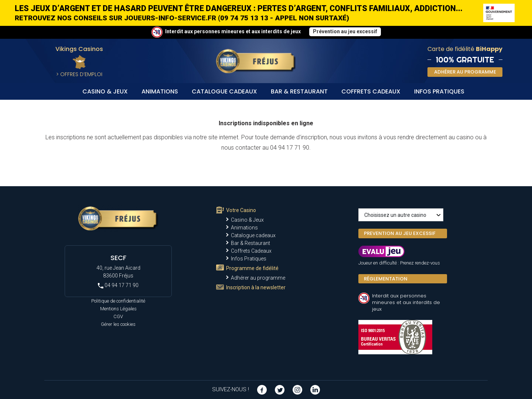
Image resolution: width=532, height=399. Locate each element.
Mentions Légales (118, 309)
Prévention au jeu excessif (345, 31)
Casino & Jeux (105, 91)
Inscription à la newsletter (256, 287)
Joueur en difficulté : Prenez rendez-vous (399, 263)
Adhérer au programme (258, 278)
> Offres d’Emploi (79, 74)
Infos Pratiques (439, 91)
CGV (118, 316)
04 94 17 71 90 (118, 285)
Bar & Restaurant (299, 91)
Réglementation (386, 279)
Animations (160, 91)
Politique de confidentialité (118, 301)
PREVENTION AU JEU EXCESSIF (400, 233)
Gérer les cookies (118, 324)
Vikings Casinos (79, 49)
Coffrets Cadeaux (371, 91)
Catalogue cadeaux (224, 91)
